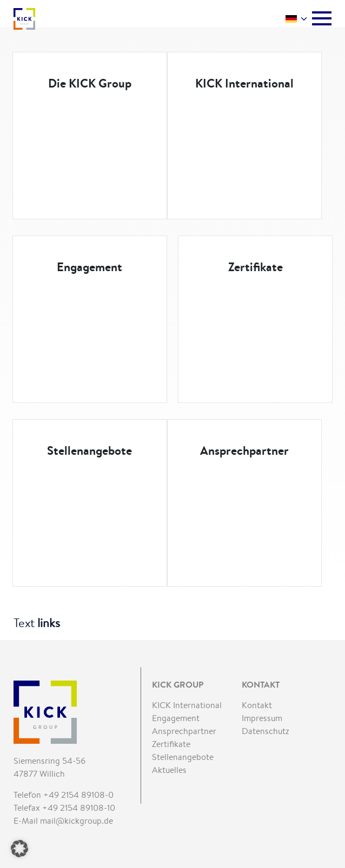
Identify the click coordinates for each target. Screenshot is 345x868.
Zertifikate (256, 267)
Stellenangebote (89, 450)
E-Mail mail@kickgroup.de (63, 821)
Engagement (89, 267)
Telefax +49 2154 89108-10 (64, 808)
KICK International (244, 83)
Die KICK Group (90, 83)
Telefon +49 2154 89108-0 (64, 795)
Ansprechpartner (244, 450)
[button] (19, 849)
